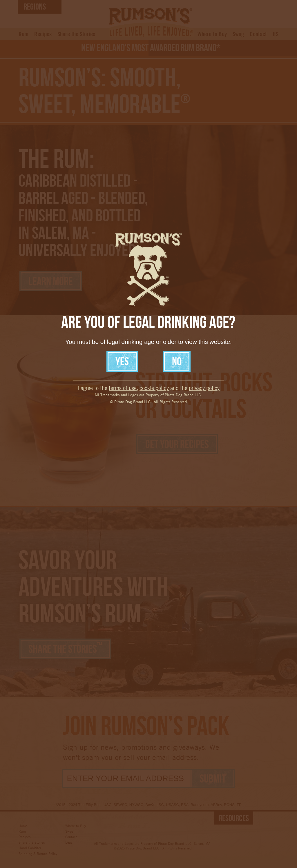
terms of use (123, 328)
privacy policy (204, 328)
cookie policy (154, 328)
